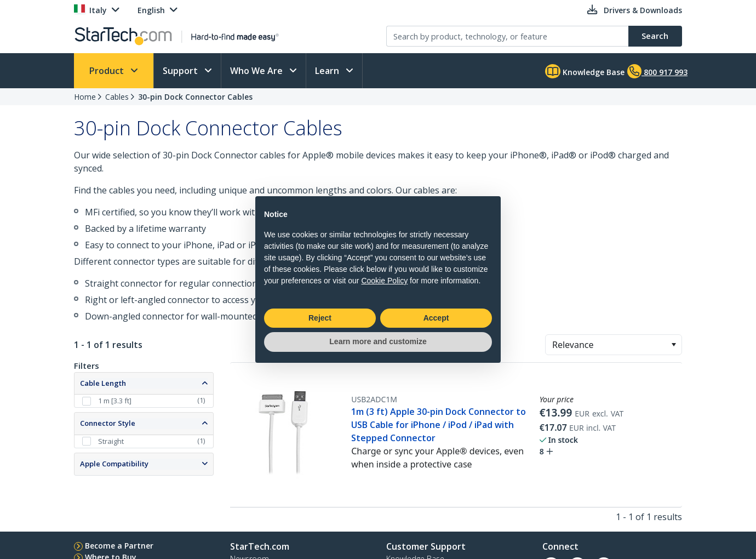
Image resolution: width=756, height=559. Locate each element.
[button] (674, 345)
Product (108, 71)
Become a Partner (119, 546)
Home (85, 97)
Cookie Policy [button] (384, 281)
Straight (111, 441)
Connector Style (108, 423)
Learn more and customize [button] (378, 341)
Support (181, 71)
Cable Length (103, 383)
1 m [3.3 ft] (115, 401)
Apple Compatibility (114, 464)
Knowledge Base (585, 71)
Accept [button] (436, 318)
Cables (117, 97)
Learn (328, 71)
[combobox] (614, 345)
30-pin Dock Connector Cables (195, 97)
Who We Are (257, 71)
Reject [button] (320, 318)
